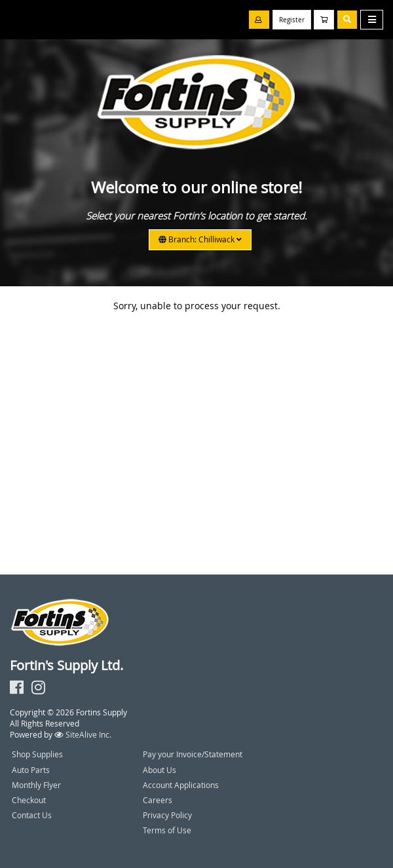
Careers (158, 800)
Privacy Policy (167, 815)
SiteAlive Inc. (83, 734)
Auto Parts (31, 770)
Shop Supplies (37, 754)
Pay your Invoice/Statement (193, 754)
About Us (159, 770)
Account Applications (181, 785)
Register (292, 20)
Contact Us (32, 815)
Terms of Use (167, 830)
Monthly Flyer (36, 785)
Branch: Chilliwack (200, 239)
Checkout (29, 800)
